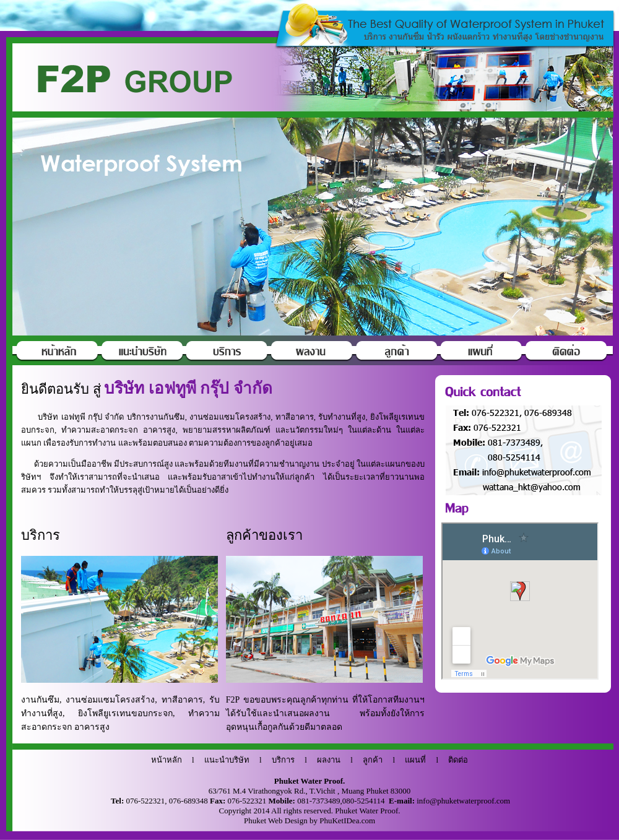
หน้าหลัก (167, 760)
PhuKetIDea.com (347, 821)
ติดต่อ (458, 760)
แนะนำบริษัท (227, 760)
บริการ (283, 760)
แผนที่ (415, 760)
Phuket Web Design (276, 821)
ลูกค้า (373, 760)
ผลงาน (329, 760)
